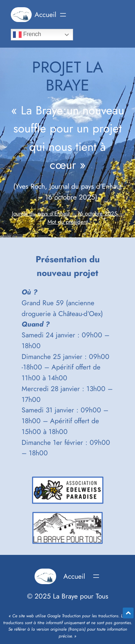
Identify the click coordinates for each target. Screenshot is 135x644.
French (27, 35)
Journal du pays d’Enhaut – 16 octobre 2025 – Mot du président (67, 218)
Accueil (45, 14)
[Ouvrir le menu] (63, 15)
